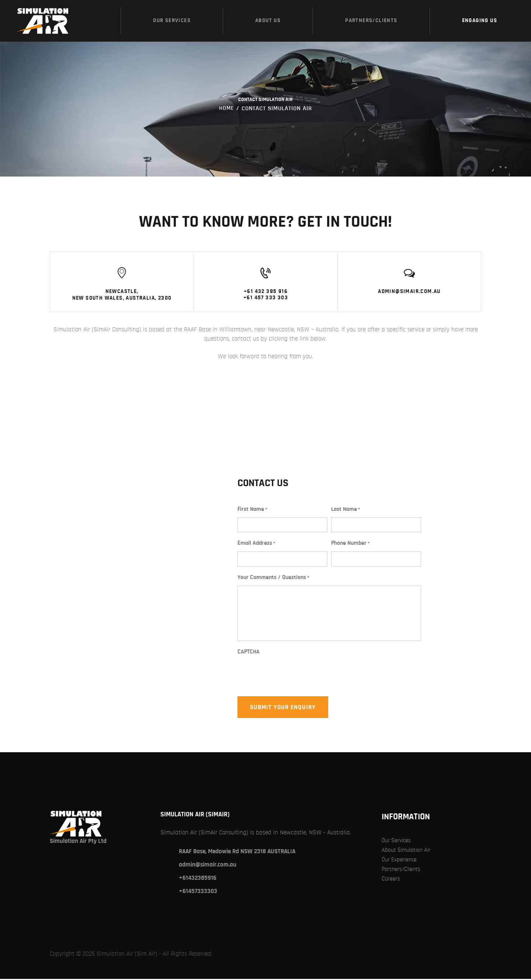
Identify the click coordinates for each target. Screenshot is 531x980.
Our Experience (400, 860)
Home (227, 108)
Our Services (397, 841)
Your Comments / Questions (273, 579)
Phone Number (350, 545)
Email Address (256, 545)
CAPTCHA (249, 653)
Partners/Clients (402, 870)
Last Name (346, 511)
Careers (391, 880)
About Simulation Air (408, 851)
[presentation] (294, 679)
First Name (252, 511)
